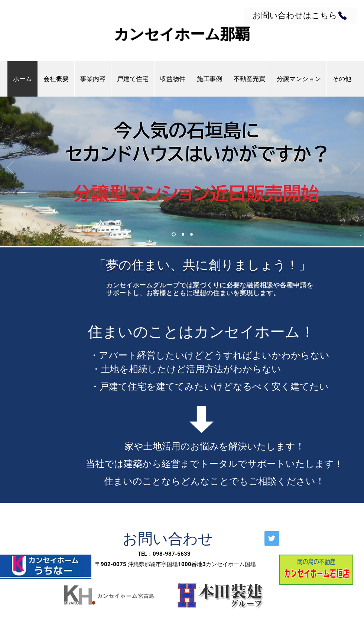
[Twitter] (272, 538)
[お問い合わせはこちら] (300, 16)
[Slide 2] (183, 235)
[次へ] (354, 168)
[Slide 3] (191, 235)
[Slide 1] (174, 235)
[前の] (10, 168)
